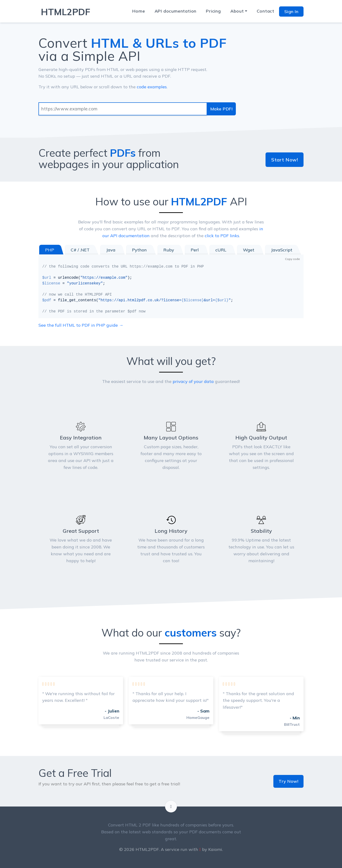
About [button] (237, 11)
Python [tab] (139, 250)
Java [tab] (111, 250)
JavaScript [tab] (282, 250)
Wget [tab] (249, 250)
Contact (266, 11)
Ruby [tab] (169, 250)
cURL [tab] (221, 250)
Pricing (213, 11)
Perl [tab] (195, 250)
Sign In (291, 12)
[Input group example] (123, 109)
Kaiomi (215, 849)
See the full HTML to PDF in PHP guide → (81, 325)
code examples (152, 87)
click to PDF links (222, 236)
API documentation (176, 11)
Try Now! (288, 781)
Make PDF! (221, 109)
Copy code (292, 259)
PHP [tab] (50, 250)
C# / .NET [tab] (80, 250)
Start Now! (285, 160)
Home (139, 11)
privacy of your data (193, 381)
